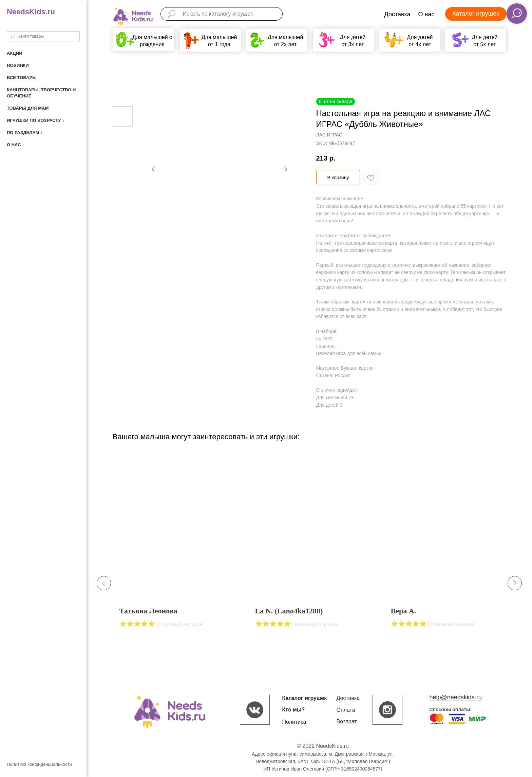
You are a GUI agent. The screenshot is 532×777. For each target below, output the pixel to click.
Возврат (347, 721)
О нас (426, 14)
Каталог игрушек (476, 14)
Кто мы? (294, 710)
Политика (294, 722)
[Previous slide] (104, 583)
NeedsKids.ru (31, 12)
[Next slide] (515, 583)
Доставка (397, 14)
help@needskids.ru (456, 697)
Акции (15, 53)
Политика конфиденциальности (39, 764)
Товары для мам (28, 108)
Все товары (22, 78)
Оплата (346, 710)
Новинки (18, 65)
